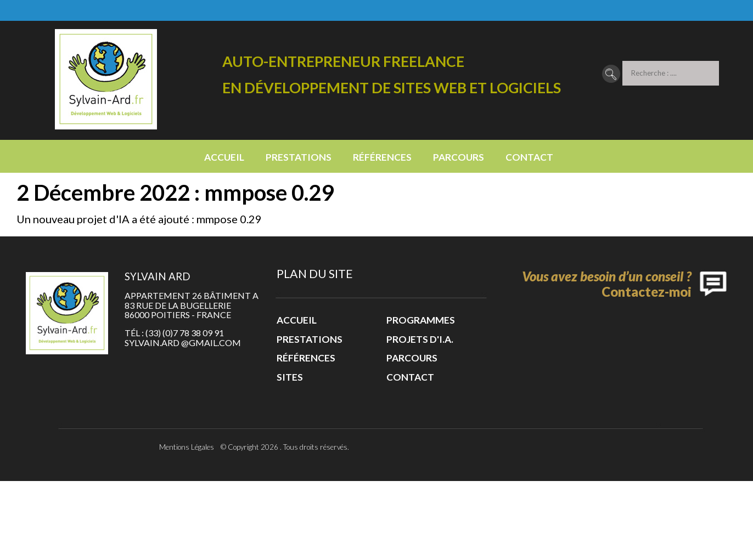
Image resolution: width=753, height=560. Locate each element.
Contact (529, 157)
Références (382, 157)
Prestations (299, 157)
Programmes (421, 320)
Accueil (224, 157)
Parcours (459, 157)
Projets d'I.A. (420, 339)
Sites (290, 377)
